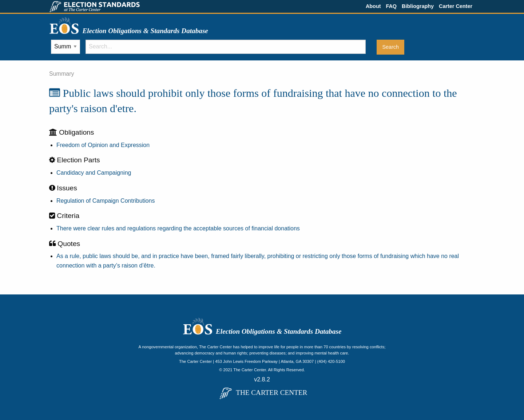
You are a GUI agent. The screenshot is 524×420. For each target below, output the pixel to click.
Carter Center (456, 6)
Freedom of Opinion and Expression (103, 145)
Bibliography (418, 6)
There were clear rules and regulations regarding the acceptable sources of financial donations (178, 228)
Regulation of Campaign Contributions (106, 201)
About (373, 6)
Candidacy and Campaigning (94, 173)
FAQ (391, 6)
